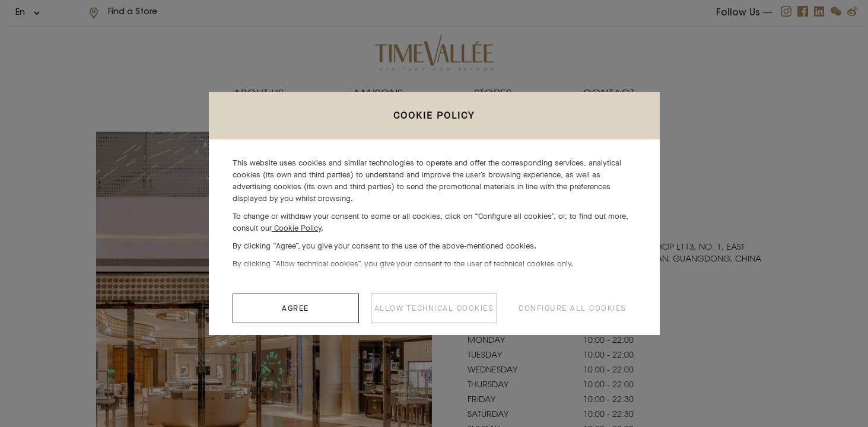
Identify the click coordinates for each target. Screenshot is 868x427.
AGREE (295, 314)
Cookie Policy (296, 234)
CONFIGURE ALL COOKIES (573, 314)
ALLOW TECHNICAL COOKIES (434, 314)
